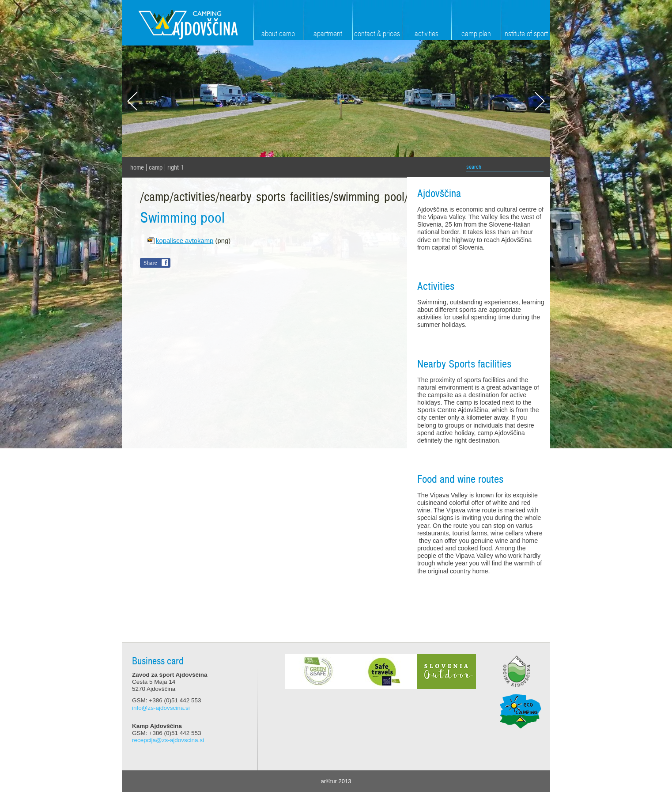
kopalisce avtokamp (185, 241)
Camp (156, 167)
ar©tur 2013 (336, 781)
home (137, 167)
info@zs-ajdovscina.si (161, 708)
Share (150, 263)
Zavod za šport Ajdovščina (188, 23)
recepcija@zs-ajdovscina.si (168, 740)
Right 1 (176, 167)
